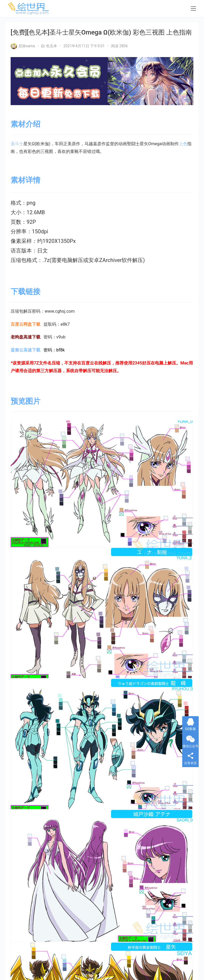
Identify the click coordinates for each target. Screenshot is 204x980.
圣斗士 (17, 144)
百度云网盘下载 (25, 324)
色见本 (52, 46)
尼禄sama (23, 46)
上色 (183, 144)
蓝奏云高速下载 (25, 350)
